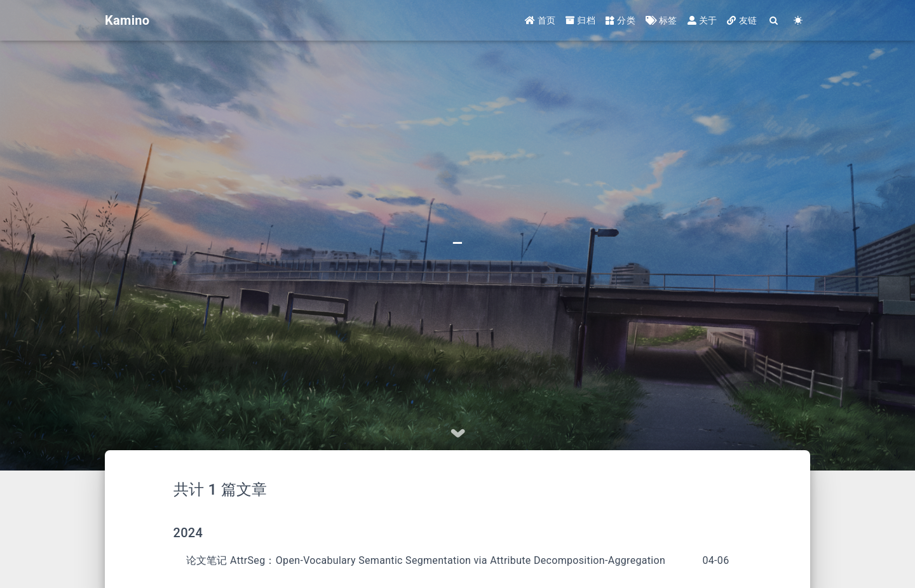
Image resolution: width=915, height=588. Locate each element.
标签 (661, 20)
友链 (742, 20)
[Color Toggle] (798, 21)
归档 (580, 20)
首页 (540, 20)
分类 (620, 20)
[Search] (774, 21)
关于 (702, 20)
